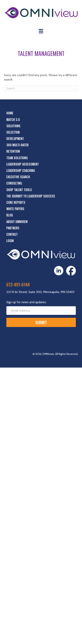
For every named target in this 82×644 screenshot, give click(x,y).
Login (10, 241)
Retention (13, 151)
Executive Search (18, 177)
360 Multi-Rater (17, 145)
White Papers (15, 209)
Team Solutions (17, 158)
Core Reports (16, 202)
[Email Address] (41, 311)
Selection (13, 132)
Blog (10, 215)
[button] (41, 322)
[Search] (41, 88)
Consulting (14, 183)
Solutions (13, 126)
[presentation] (36, 337)
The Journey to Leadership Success (31, 196)
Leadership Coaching (21, 171)
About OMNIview (17, 222)
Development (15, 139)
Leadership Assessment (23, 164)
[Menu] (41, 31)
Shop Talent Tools (19, 190)
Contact (12, 234)
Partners (13, 228)
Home (10, 113)
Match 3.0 (13, 120)
